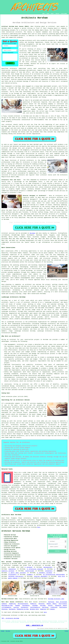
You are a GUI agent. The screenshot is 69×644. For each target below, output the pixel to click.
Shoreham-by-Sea (7, 606)
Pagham (17, 606)
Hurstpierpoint (23, 604)
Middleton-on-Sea (23, 609)
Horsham (32, 233)
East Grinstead (61, 602)
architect (52, 26)
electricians (30, 571)
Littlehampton (6, 607)
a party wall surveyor (17, 573)
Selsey (50, 606)
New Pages (8, 631)
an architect (24, 58)
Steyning (4, 609)
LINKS (48, 14)
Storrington (63, 604)
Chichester (24, 607)
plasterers (12, 569)
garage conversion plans (29, 485)
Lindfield (54, 607)
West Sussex (33, 602)
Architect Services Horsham (16, 531)
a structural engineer (35, 569)
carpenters (49, 571)
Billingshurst (35, 607)
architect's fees (15, 193)
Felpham (35, 606)
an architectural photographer (54, 575)
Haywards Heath (61, 606)
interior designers (41, 576)
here (39, 527)
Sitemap (3, 631)
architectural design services (33, 487)
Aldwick (4, 604)
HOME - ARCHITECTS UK (35, 625)
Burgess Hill (34, 609)
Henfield (51, 602)
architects (29, 40)
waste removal (13, 578)
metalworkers (48, 567)
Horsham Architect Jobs (56, 599)
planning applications (39, 493)
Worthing (45, 607)
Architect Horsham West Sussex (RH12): (16, 26)
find (7, 518)
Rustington (63, 607)
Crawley (52, 609)
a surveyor (29, 567)
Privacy (66, 631)
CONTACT (57, 14)
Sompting (43, 609)
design (15, 148)
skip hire (61, 576)
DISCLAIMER (64, 14)
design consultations (18, 491)
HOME (43, 14)
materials (37, 102)
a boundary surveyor (45, 573)
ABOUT (52, 14)
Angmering (12, 604)
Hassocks (42, 604)
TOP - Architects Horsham (10, 618)
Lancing (16, 607)
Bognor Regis (52, 604)
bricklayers (12, 575)
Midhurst (33, 604)
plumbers (30, 575)
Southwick (12, 609)
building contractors (16, 576)
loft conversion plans (42, 482)
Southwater (26, 606)
